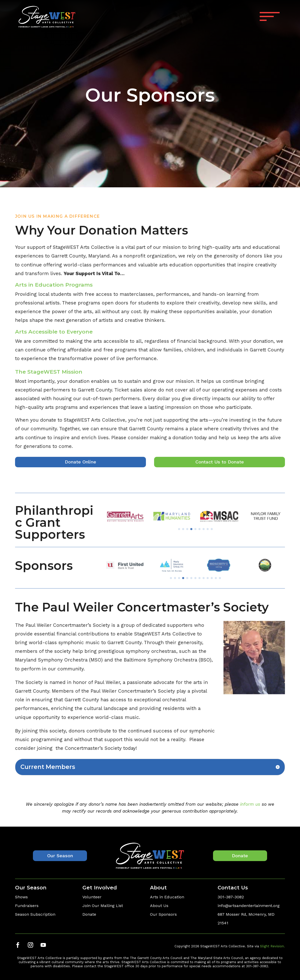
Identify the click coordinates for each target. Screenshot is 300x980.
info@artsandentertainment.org (249, 906)
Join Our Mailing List (103, 906)
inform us (250, 804)
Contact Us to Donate (220, 462)
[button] (185, 529)
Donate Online (80, 462)
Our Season (60, 856)
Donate (240, 856)
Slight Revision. (272, 946)
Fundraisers (27, 906)
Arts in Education (167, 897)
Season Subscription (35, 914)
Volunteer (92, 897)
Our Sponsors (163, 914)
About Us (159, 906)
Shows (21, 897)
